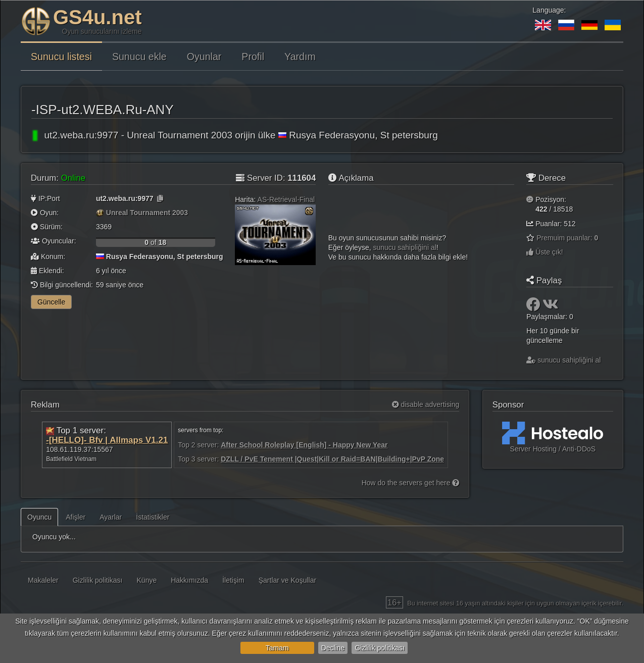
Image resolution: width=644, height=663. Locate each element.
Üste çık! (544, 252)
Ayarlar (111, 517)
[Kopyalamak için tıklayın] (160, 198)
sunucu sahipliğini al (404, 247)
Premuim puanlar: (567, 238)
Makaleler (43, 580)
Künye (147, 580)
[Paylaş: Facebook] (534, 307)
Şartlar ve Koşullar (287, 580)
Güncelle (51, 302)
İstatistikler (153, 517)
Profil (253, 57)
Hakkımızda (189, 580)
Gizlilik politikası (380, 648)
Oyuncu (39, 517)
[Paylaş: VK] (551, 307)
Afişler (76, 517)
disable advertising (426, 404)
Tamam (277, 648)
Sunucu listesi (61, 57)
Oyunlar (204, 57)
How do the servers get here (411, 483)
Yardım (300, 57)
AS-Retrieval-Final (286, 199)
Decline (333, 648)
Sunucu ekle (139, 57)
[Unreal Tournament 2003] (100, 213)
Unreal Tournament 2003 (147, 213)
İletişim (233, 580)
